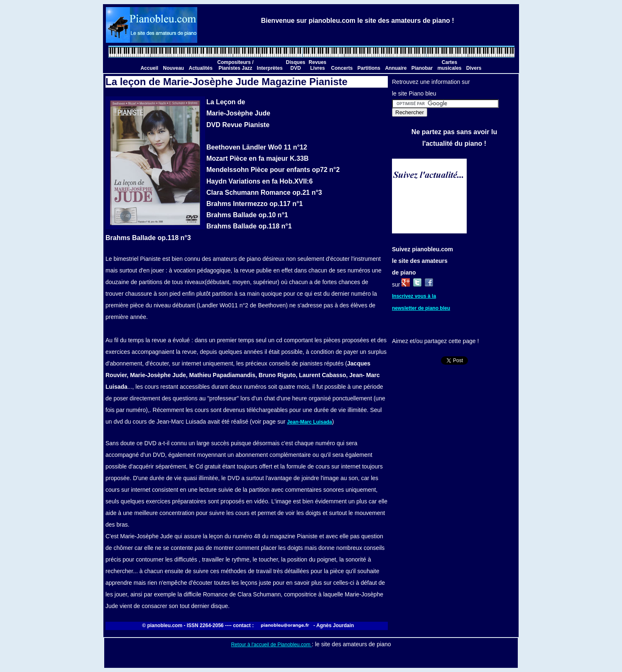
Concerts (342, 68)
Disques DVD (296, 65)
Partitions (369, 68)
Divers (474, 68)
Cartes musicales (449, 65)
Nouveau (173, 68)
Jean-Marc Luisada (309, 422)
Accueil (149, 68)
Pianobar (422, 68)
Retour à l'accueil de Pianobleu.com (271, 645)
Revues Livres (317, 65)
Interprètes (270, 68)
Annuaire (396, 68)
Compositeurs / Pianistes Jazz (235, 65)
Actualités (201, 68)
